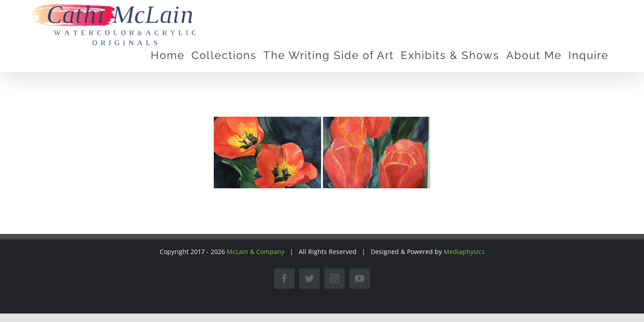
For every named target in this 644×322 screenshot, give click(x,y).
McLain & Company (256, 252)
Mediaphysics (464, 252)
